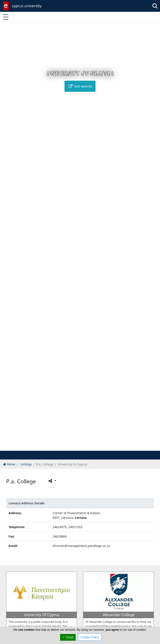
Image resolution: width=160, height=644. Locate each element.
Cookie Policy (90, 637)
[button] (71, 447)
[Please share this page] (52, 481)
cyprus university (27, 6)
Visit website (80, 86)
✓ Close (68, 637)
